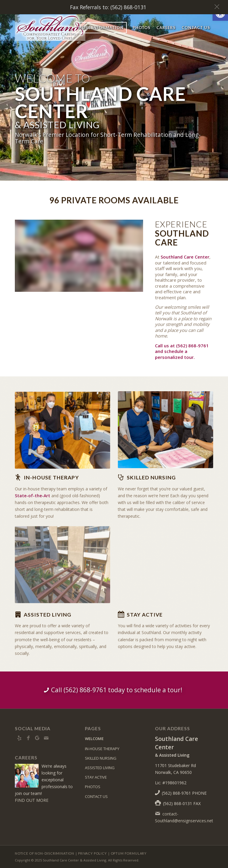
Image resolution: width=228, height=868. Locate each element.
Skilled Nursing (151, 477)
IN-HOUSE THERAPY (102, 749)
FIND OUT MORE (32, 800)
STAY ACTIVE (96, 777)
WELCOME (94, 739)
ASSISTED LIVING (100, 768)
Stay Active (145, 615)
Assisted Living (47, 615)
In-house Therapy (51, 477)
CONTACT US (96, 796)
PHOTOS (93, 787)
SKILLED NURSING (101, 758)
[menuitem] (101, 28)
